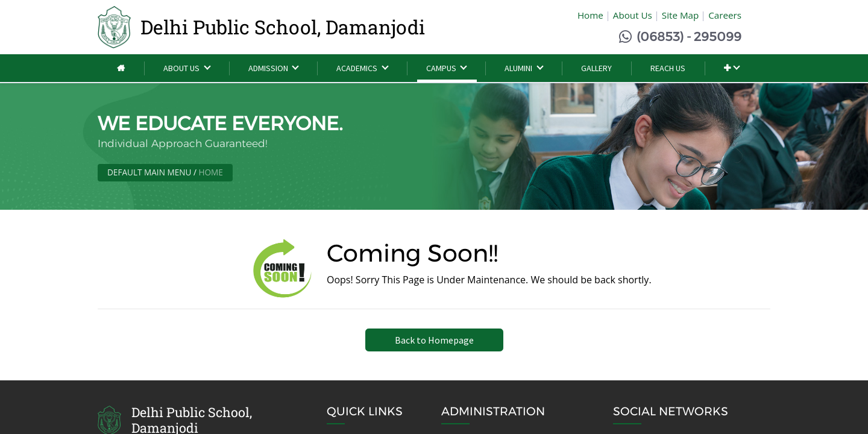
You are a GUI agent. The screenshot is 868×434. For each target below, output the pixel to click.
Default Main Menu (149, 172)
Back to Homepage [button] (434, 340)
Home (590, 15)
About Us (633, 15)
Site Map (680, 15)
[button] (731, 68)
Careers (725, 15)
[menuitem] (121, 68)
